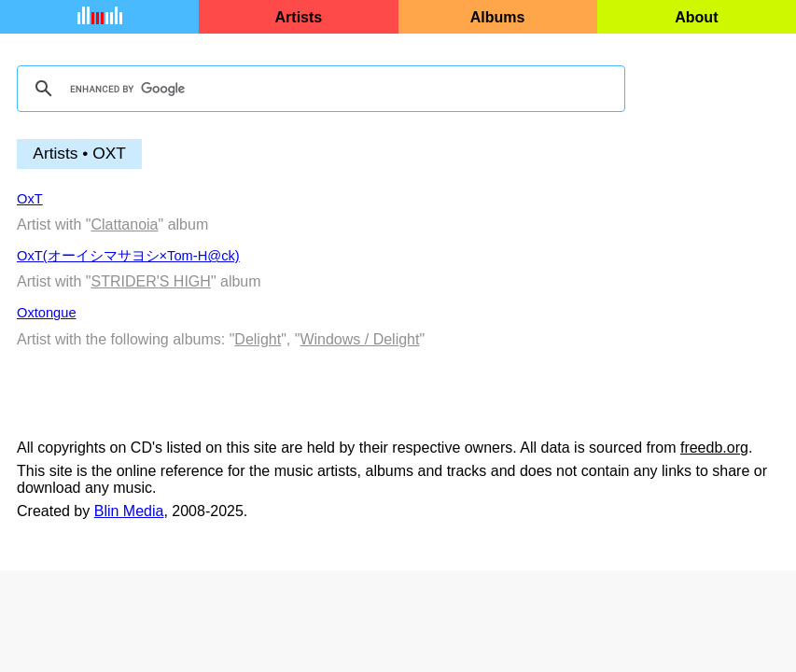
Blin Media (129, 511)
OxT (30, 199)
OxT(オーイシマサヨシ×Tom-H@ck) (128, 256)
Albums (498, 17)
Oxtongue (47, 313)
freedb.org (714, 448)
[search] (318, 89)
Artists (299, 17)
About (696, 17)
